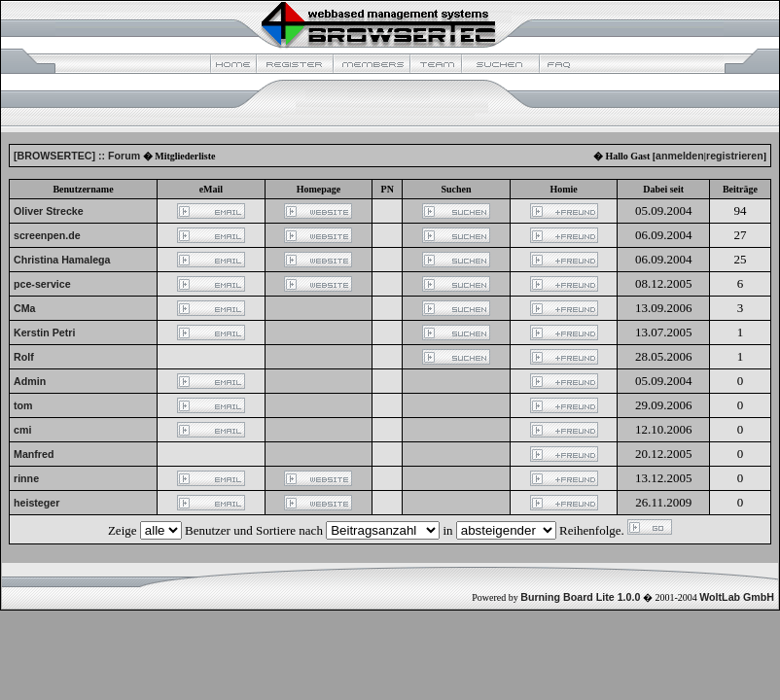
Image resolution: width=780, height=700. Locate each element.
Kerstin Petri (44, 332)
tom (23, 405)
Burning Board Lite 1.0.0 (580, 597)
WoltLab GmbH (737, 597)
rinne (26, 478)
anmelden (680, 156)
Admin (30, 381)
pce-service (42, 284)
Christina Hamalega (62, 260)
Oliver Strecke (49, 211)
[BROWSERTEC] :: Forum (77, 156)
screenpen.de (47, 235)
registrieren (735, 156)
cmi (22, 430)
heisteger (36, 503)
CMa (25, 308)
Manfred (34, 454)
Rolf (24, 357)
